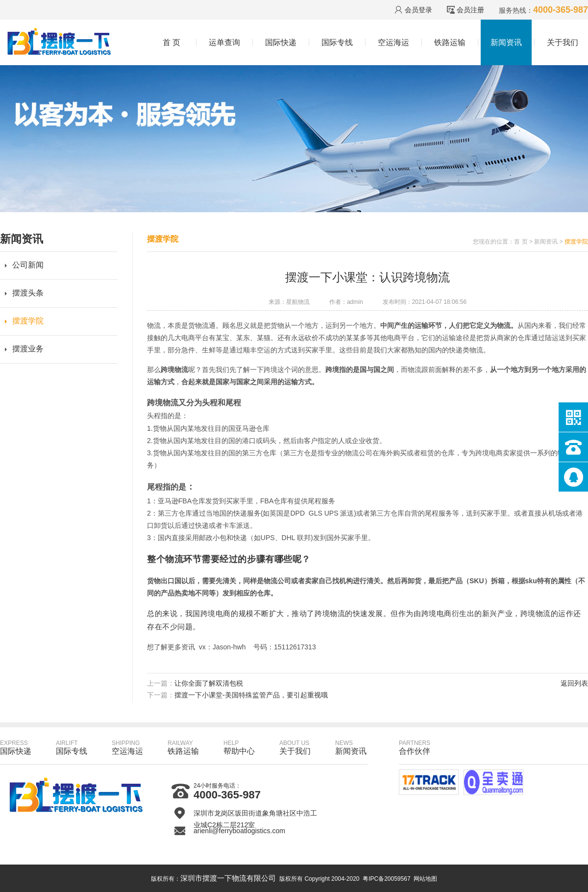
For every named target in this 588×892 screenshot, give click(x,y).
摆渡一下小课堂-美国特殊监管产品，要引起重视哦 (251, 695)
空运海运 (393, 42)
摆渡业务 (28, 349)
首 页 (171, 42)
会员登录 (418, 10)
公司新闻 (28, 265)
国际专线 (337, 42)
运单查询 (224, 42)
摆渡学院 (28, 321)
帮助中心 (239, 747)
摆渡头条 (28, 293)
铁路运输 (450, 42)
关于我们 (563, 42)
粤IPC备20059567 (386, 879)
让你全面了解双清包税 (209, 683)
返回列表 (574, 683)
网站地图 (425, 879)
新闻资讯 (506, 42)
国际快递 (281, 42)
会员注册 (470, 10)
